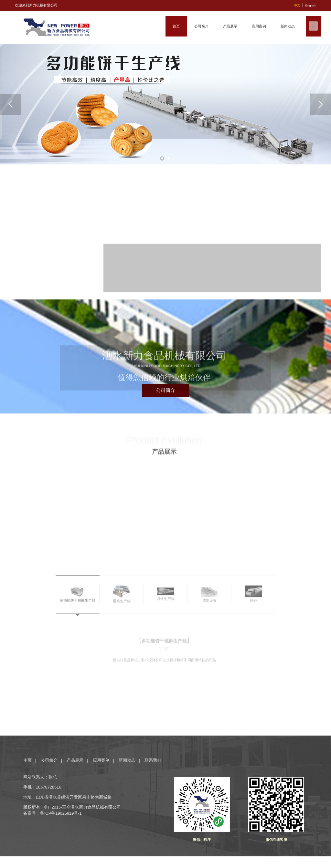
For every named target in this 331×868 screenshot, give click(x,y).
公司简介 (49, 760)
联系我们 (153, 760)
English (310, 5)
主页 (28, 760)
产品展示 (75, 760)
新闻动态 (127, 760)
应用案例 (101, 760)
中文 (297, 5)
